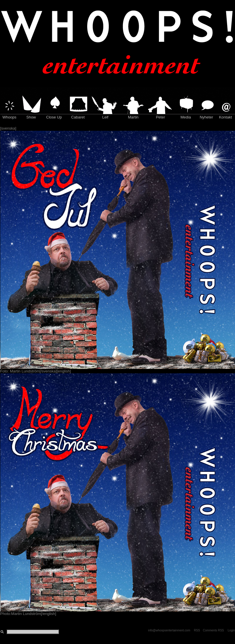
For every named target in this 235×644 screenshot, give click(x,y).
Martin (133, 117)
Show (31, 117)
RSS (197, 630)
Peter (160, 117)
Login (231, 630)
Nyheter (207, 117)
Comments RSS (214, 630)
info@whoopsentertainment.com (169, 630)
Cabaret (78, 117)
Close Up (54, 117)
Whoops (9, 117)
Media (186, 117)
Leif (105, 117)
